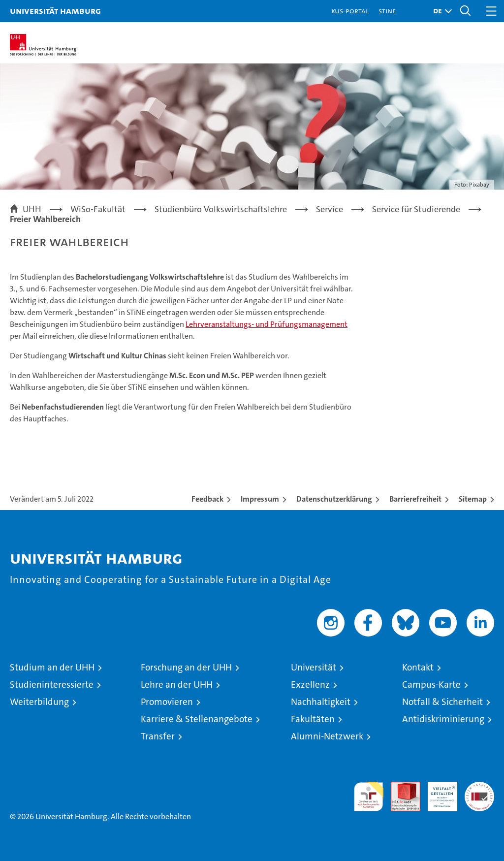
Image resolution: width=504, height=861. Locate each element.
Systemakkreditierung (479, 787)
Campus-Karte (431, 685)
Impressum (260, 499)
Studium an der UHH (52, 667)
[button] (440, 11)
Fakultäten (313, 719)
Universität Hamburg (55, 11)
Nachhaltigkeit (321, 702)
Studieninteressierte (52, 685)
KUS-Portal (350, 11)
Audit (400, 787)
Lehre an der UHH (177, 685)
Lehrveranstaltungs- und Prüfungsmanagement (267, 324)
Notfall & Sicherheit (442, 702)
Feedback (207, 499)
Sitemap (473, 499)
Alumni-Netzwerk (327, 736)
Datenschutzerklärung (334, 499)
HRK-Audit (437, 792)
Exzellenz (310, 685)
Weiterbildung (39, 702)
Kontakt (418, 667)
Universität (314, 667)
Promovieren (167, 702)
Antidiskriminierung (443, 719)
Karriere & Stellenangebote (197, 719)
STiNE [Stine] (387, 11)
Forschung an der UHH (186, 667)
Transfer (158, 736)
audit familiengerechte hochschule (369, 797)
